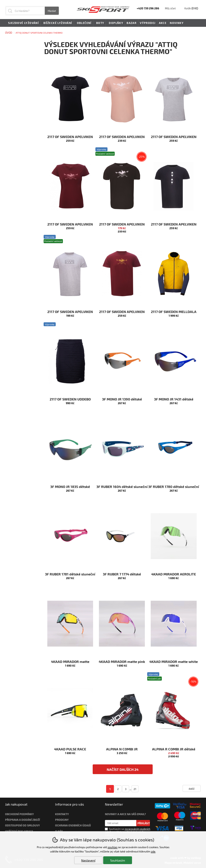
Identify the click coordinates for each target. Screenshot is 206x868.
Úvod (9, 33)
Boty (100, 23)
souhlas (113, 847)
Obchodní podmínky (19, 814)
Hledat (52, 11)
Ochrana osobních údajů (73, 825)
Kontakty (62, 814)
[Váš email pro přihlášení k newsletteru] (121, 823)
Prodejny (62, 820)
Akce (163, 23)
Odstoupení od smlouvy (22, 825)
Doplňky (115, 23)
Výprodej (148, 23)
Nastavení (88, 860)
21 (135, 789)
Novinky (177, 23)
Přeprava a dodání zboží (22, 820)
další (192, 789)
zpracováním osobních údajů (128, 830)
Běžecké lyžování (57, 23)
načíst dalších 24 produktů (123, 771)
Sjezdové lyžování (23, 23)
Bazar (132, 23)
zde (153, 851)
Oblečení (84, 23)
